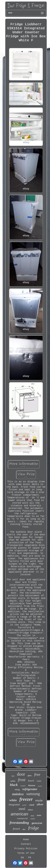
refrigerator (30, 789)
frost (22, 780)
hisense (32, 785)
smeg (17, 789)
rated (32, 805)
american (19, 814)
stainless (18, 794)
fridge (34, 828)
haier (39, 815)
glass (30, 776)
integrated (14, 805)
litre (24, 829)
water (39, 781)
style (39, 801)
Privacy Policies (26, 849)
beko (13, 776)
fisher (33, 816)
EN (22, 858)
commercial (22, 818)
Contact (26, 844)
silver (40, 804)
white (13, 800)
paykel (24, 805)
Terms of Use (26, 853)
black (14, 785)
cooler (33, 819)
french (16, 829)
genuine (37, 823)
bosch (31, 781)
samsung (33, 794)
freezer (26, 799)
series (13, 781)
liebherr (31, 810)
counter (23, 786)
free (37, 774)
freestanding (19, 823)
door (21, 774)
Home (26, 840)
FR (30, 858)
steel (22, 809)
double (40, 786)
